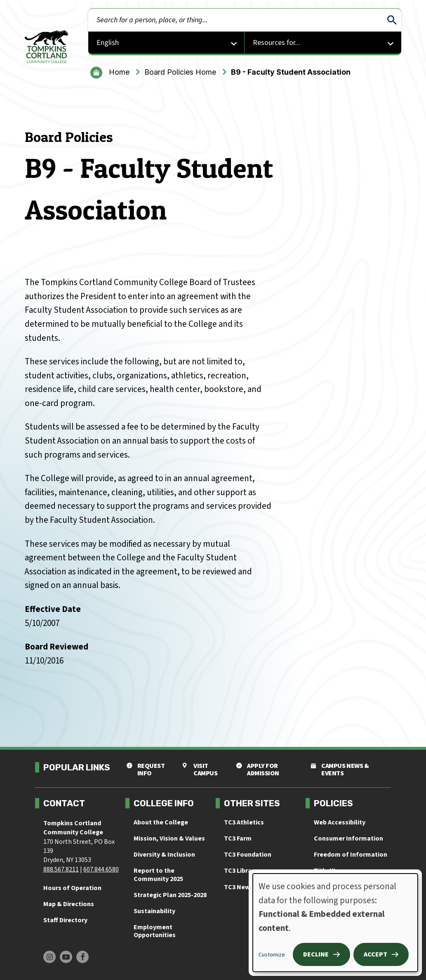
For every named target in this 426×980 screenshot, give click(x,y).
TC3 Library (241, 871)
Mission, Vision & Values (169, 838)
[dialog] (335, 923)
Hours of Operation (72, 888)
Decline (316, 954)
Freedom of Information (351, 855)
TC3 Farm (238, 838)
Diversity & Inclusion (164, 855)
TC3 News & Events (253, 887)
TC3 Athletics (244, 822)
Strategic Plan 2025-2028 (170, 895)
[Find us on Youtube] (66, 957)
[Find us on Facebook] (82, 957)
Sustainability (154, 911)
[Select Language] (167, 44)
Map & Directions (69, 904)
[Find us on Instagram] (49, 957)
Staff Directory (65, 920)
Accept (375, 954)
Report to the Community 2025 (158, 875)
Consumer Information (348, 838)
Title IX (325, 871)
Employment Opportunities (155, 931)
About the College (161, 822)
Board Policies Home (180, 72)
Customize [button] (272, 955)
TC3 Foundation (248, 855)
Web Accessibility (340, 822)
